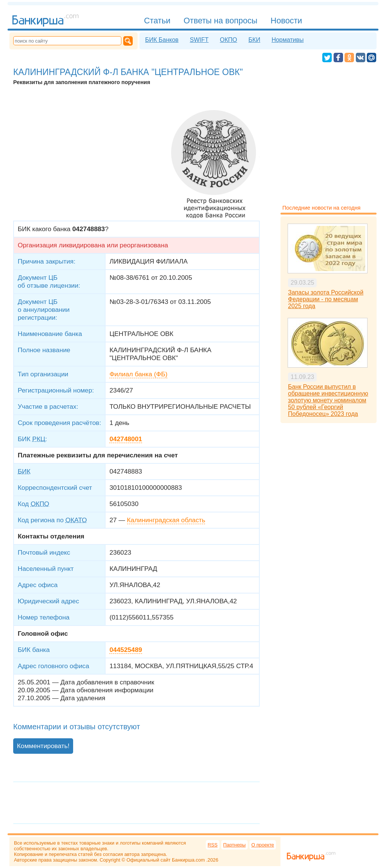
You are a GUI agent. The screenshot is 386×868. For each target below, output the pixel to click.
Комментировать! (43, 746)
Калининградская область (166, 520)
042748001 (126, 439)
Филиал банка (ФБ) (138, 374)
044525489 (126, 650)
